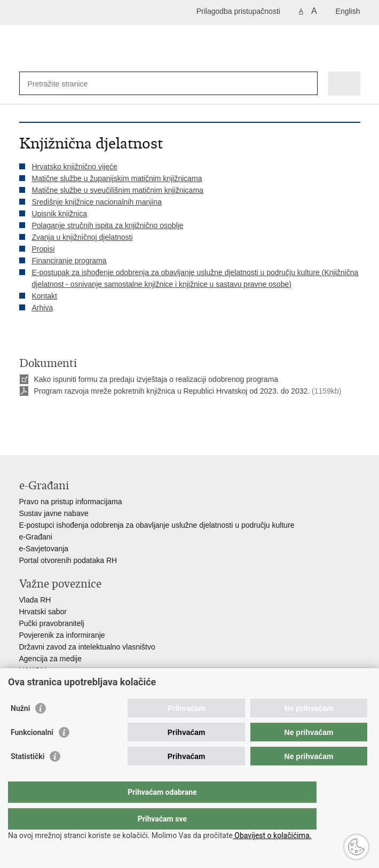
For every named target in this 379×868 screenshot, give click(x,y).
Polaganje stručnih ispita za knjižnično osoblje (108, 225)
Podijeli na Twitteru (71, 417)
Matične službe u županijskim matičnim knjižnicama (117, 178)
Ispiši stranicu (25, 417)
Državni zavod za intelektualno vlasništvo (87, 647)
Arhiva (43, 308)
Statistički (27, 778)
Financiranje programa (69, 261)
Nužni (20, 730)
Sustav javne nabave (54, 513)
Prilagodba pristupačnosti (238, 11)
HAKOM (33, 670)
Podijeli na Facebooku (48, 417)
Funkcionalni (32, 754)
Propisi (44, 249)
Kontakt (45, 296)
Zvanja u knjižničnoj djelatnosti (82, 237)
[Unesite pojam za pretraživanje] (66, 84)
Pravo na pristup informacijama (71, 502)
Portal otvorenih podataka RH (68, 560)
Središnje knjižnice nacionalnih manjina (97, 202)
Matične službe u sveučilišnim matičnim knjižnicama (118, 190)
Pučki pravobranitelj (52, 623)
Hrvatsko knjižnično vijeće (75, 167)
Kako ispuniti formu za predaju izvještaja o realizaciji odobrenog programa (156, 379)
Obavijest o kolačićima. (272, 835)
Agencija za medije (51, 659)
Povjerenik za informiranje (62, 635)
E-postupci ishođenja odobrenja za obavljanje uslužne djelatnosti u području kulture (157, 525)
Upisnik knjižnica (60, 214)
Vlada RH (35, 600)
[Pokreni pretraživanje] (307, 84)
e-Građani (36, 537)
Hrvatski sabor (43, 612)
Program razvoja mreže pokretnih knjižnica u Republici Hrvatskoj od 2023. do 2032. (172, 391)
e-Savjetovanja (44, 549)
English (348, 11)
